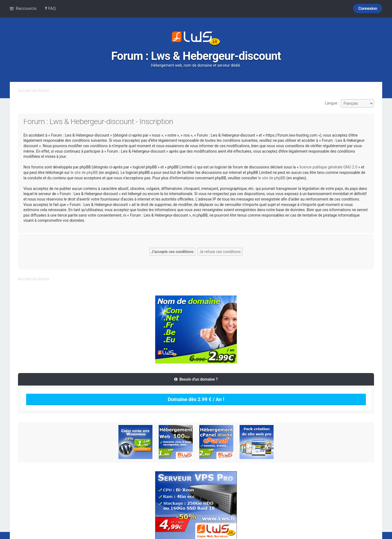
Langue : (332, 103)
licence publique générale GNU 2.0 (328, 167)
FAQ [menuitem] (50, 8)
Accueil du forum (33, 91)
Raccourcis (26, 8)
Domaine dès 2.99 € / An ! (196, 399)
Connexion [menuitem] (368, 8)
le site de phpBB (84, 173)
